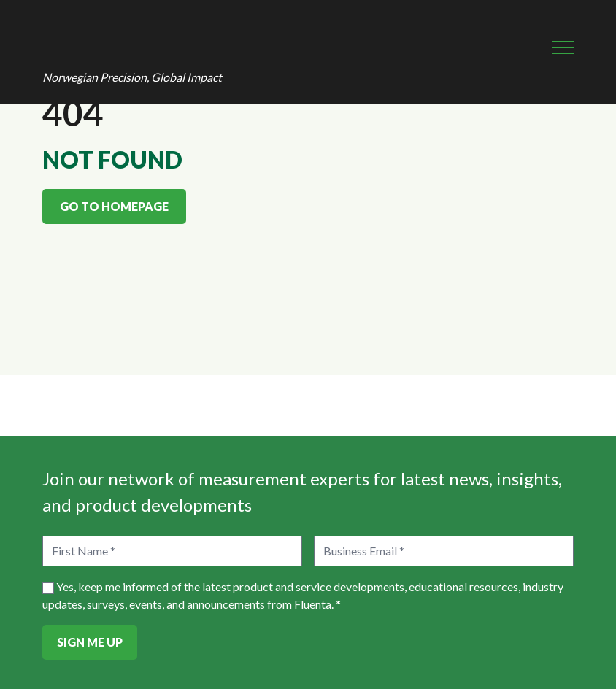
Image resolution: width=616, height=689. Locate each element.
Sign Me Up (90, 642)
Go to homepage (114, 206)
